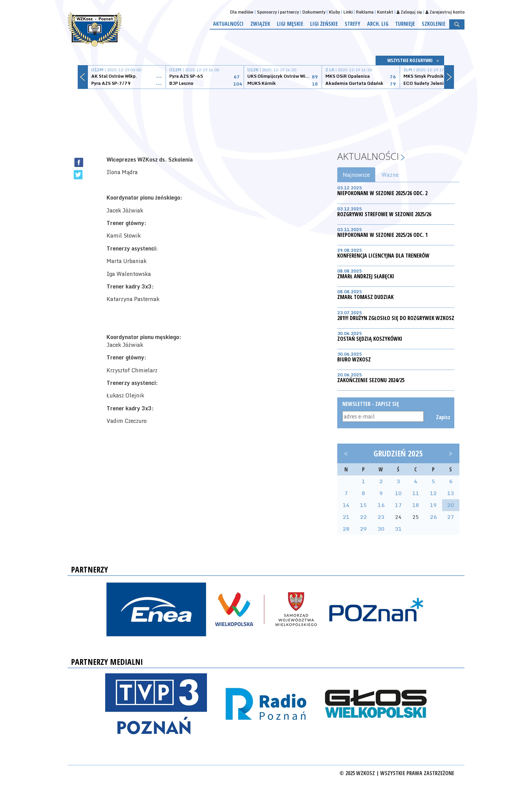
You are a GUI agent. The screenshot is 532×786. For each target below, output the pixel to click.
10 (398, 493)
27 (451, 517)
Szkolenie (434, 24)
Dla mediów (242, 12)
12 (433, 493)
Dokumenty (314, 12)
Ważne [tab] (390, 175)
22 (363, 517)
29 (363, 529)
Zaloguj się (409, 12)
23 (381, 517)
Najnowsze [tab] (356, 175)
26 (433, 517)
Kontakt (385, 12)
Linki (348, 12)
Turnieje (405, 24)
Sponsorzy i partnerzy (278, 12)
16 (381, 505)
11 (416, 493)
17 (398, 505)
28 (346, 529)
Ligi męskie (290, 24)
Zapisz (443, 417)
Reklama (365, 12)
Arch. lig (378, 24)
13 (451, 493)
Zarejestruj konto (445, 12)
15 (363, 505)
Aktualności (228, 24)
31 (398, 529)
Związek (260, 24)
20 (451, 505)
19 (433, 505)
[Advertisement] (266, 114)
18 (416, 505)
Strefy (353, 24)
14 (346, 505)
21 (346, 517)
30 (381, 529)
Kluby (334, 12)
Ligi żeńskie (324, 24)
